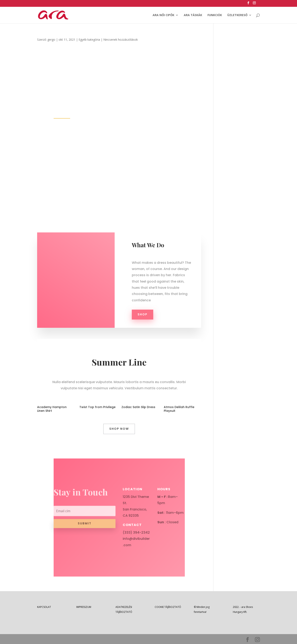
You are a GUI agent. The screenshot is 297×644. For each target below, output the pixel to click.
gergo (51, 40)
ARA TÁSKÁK (193, 15)
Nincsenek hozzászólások (121, 40)
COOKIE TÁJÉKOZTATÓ (168, 607)
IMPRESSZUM (84, 607)
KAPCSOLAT (44, 607)
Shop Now (119, 429)
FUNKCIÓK (215, 15)
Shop (143, 314)
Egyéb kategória (89, 40)
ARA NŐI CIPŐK (163, 15)
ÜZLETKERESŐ (237, 15)
